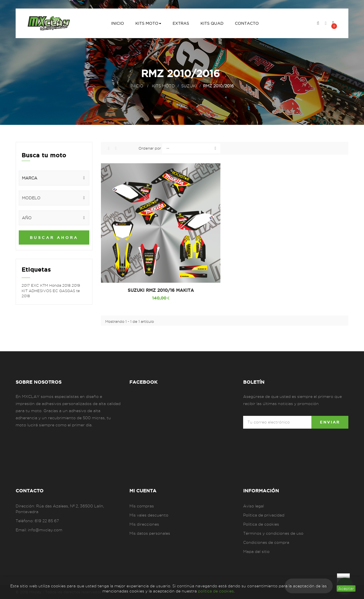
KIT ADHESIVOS (37, 291)
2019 (76, 285)
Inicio (137, 86)
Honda (56, 285)
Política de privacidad (264, 515)
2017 (26, 285)
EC (56, 291)
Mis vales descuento (149, 515)
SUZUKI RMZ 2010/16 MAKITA (161, 290)
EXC (36, 285)
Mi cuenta (143, 491)
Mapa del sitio (256, 552)
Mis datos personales (150, 533)
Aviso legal (254, 506)
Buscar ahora (54, 237)
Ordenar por (150, 148)
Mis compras (142, 506)
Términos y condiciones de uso (273, 533)
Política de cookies (261, 524)
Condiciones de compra (266, 542)
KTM (45, 285)
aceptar (346, 588)
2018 (67, 285)
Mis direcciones (144, 524)
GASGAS (68, 291)
